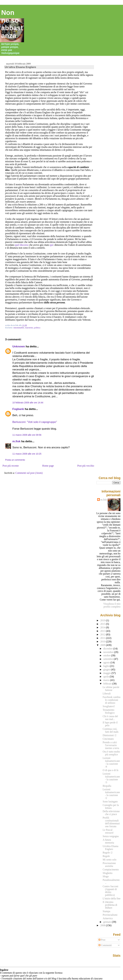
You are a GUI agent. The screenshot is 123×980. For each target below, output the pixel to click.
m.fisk (16, 441)
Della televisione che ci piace (111, 813)
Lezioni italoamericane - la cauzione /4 (111, 762)
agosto (107, 662)
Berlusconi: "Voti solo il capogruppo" (35, 422)
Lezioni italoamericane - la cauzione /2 (111, 794)
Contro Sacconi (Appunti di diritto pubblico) (110, 891)
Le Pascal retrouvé (108, 831)
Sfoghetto (108, 873)
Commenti (105, 945)
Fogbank (18, 409)
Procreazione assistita (109, 865)
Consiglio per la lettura (111, 806)
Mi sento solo (110, 860)
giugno (107, 670)
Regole (106, 856)
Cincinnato (108, 739)
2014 (103, 627)
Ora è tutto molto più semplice (111, 753)
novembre (109, 652)
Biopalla (107, 786)
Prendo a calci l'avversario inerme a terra (111, 745)
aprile (107, 677)
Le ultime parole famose (111, 689)
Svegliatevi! (109, 706)
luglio (107, 666)
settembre (109, 659)
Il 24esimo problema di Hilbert (110, 905)
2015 (103, 624)
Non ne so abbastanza (12, 24)
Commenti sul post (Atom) (29, 473)
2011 (103, 638)
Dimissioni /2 (109, 735)
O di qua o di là (110, 770)
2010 (103, 642)
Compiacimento (111, 870)
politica (37, 328)
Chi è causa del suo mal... (110, 718)
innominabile (19, 328)
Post (102, 940)
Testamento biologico (109, 711)
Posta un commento (15, 460)
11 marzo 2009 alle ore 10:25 (27, 454)
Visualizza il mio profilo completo (112, 605)
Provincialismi (110, 915)
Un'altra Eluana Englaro (20, 67)
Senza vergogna (111, 836)
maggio (107, 673)
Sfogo (106, 876)
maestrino (29, 328)
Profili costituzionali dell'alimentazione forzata (111, 822)
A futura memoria (108, 841)
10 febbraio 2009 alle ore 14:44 (28, 403)
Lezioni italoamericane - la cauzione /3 (111, 778)
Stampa (106, 911)
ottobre (107, 655)
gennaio (108, 922)
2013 (103, 631)
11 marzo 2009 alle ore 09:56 (27, 435)
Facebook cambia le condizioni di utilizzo (111, 700)
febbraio (108, 684)
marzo (107, 680)
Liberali (107, 694)
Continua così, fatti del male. (111, 730)
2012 (103, 634)
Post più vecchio (86, 466)
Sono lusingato (110, 802)
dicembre (108, 649)
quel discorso (22, 245)
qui (51, 245)
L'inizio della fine (112, 898)
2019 (103, 620)
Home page (48, 466)
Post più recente (11, 466)
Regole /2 (108, 853)
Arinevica (108, 918)
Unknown (19, 346)
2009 (103, 645)
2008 (103, 925)
